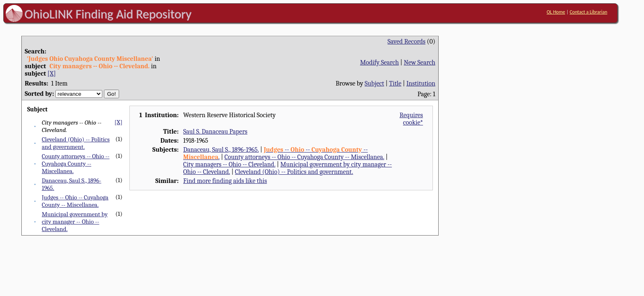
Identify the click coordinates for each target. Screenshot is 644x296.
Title (395, 83)
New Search (420, 62)
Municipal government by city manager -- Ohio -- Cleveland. (75, 222)
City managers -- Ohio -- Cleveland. (229, 164)
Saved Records (407, 42)
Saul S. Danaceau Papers (215, 132)
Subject (374, 83)
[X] (52, 74)
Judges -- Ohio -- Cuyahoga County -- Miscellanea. (75, 201)
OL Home (556, 12)
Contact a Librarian (589, 12)
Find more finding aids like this (225, 181)
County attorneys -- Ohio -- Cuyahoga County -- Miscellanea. (76, 164)
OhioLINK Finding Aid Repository (108, 14)
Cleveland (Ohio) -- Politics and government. (76, 143)
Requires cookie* (411, 119)
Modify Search (379, 62)
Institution (421, 83)
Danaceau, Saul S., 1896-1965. (221, 150)
